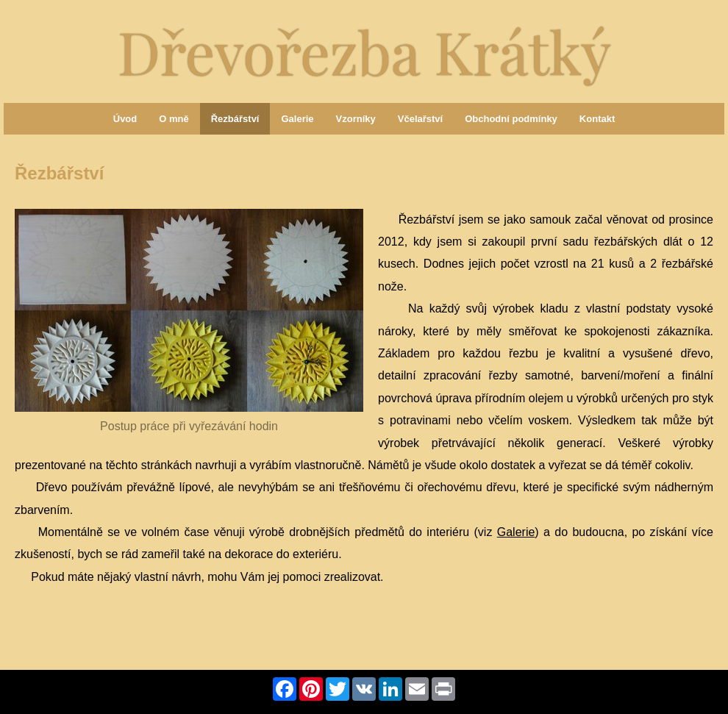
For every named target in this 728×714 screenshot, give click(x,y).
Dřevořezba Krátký (364, 50)
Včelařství (420, 119)
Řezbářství (235, 119)
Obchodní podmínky (511, 119)
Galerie (516, 532)
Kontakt (597, 119)
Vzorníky (356, 119)
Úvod (125, 119)
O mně (174, 119)
